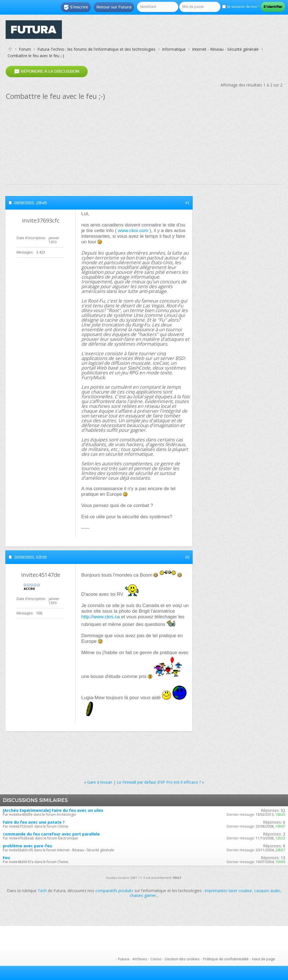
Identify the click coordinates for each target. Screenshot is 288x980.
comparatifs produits (114, 891)
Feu (6, 858)
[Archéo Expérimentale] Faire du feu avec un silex (53, 810)
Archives (140, 959)
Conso (156, 959)
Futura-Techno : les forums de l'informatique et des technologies (96, 49)
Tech (42, 891)
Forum (25, 49)
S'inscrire (76, 7)
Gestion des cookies (182, 959)
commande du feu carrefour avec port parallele (51, 834)
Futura (124, 959)
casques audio (267, 891)
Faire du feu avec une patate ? (34, 822)
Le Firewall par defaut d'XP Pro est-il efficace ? (159, 782)
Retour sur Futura (114, 7)
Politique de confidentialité (226, 959)
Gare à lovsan (100, 782)
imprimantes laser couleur (228, 891)
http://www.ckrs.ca (101, 617)
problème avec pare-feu (27, 846)
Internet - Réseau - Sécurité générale (225, 49)
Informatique (174, 49)
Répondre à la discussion (47, 72)
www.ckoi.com (133, 231)
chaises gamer (143, 895)
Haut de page (264, 959)
